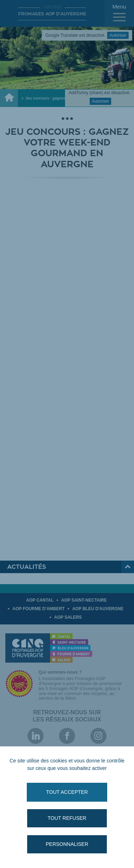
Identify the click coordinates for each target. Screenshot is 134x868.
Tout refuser (67, 818)
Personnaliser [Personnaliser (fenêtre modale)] (67, 844)
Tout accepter (67, 792)
